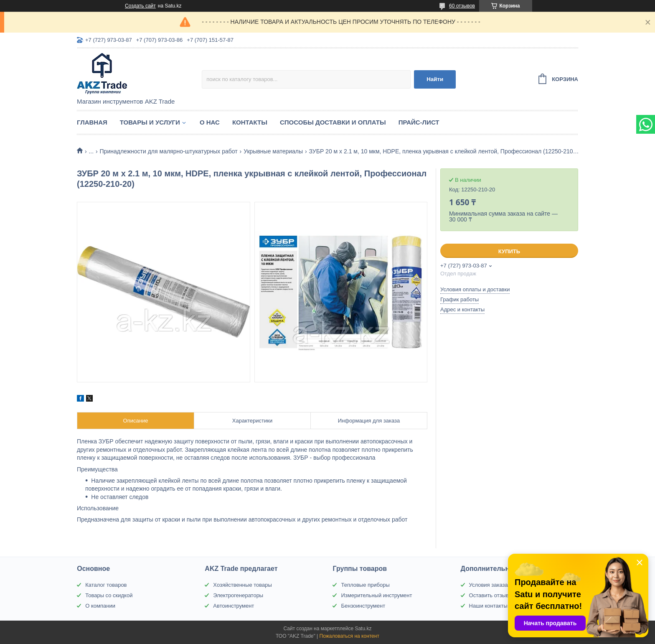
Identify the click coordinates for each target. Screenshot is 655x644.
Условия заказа (489, 585)
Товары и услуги (150, 122)
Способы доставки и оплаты (333, 122)
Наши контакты (488, 606)
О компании (100, 606)
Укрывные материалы (273, 151)
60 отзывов (462, 6)
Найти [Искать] (435, 79)
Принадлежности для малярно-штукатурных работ (169, 151)
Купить (509, 251)
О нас (210, 122)
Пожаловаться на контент (349, 636)
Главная (92, 122)
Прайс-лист (419, 122)
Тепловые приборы (365, 585)
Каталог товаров (106, 585)
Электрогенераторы (238, 595)
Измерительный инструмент (376, 595)
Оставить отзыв (489, 595)
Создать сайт (140, 6)
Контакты (250, 122)
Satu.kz (363, 629)
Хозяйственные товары (242, 585)
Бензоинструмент (363, 606)
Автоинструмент (234, 606)
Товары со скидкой (109, 595)
